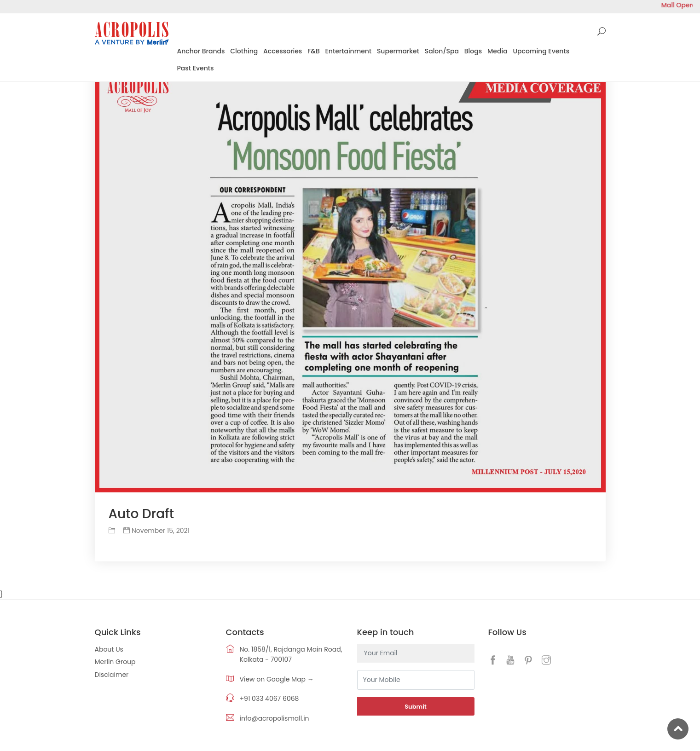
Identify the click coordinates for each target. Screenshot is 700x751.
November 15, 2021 (156, 531)
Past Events (196, 68)
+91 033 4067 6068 (269, 699)
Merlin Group (115, 662)
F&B (314, 51)
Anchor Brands (201, 51)
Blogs (473, 51)
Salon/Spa (442, 51)
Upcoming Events (541, 51)
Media (498, 51)
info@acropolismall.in (275, 718)
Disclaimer (112, 675)
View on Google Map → (277, 679)
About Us (109, 649)
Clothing (244, 51)
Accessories (283, 51)
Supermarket (398, 51)
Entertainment (349, 51)
